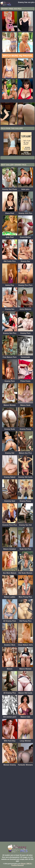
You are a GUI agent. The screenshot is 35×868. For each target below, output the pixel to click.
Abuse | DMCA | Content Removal (22, 864)
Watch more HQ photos (17, 56)
